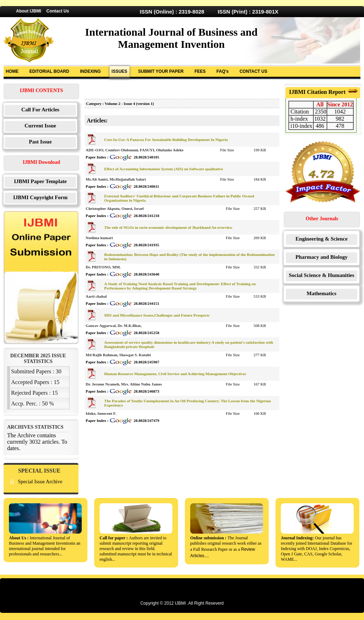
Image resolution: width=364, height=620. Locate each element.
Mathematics (321, 293)
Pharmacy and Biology (322, 257)
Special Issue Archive (40, 482)
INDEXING (90, 71)
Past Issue (40, 142)
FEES (200, 71)
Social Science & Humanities (322, 275)
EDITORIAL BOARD (49, 71)
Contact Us (58, 11)
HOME (12, 71)
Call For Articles (40, 110)
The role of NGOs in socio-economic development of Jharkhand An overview (168, 227)
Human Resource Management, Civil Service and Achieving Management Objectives (175, 374)
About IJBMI (29, 11)
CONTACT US (253, 71)
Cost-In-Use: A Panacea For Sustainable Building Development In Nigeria (166, 140)
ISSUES (120, 71)
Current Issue (40, 126)
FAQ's (223, 71)
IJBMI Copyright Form (41, 197)
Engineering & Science (322, 239)
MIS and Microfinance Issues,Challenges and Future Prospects (157, 315)
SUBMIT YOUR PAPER (161, 71)
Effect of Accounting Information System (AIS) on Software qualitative (164, 169)
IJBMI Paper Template (40, 181)
